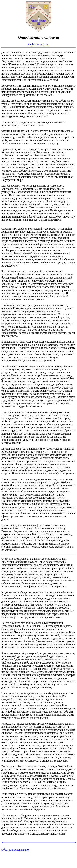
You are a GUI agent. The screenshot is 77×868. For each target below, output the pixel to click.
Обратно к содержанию (15, 850)
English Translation (39, 44)
